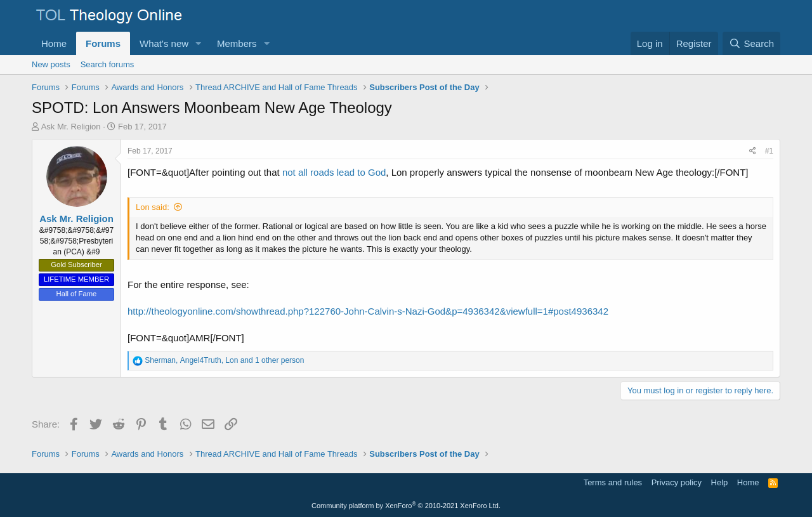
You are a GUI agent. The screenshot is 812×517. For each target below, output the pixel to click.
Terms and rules (613, 482)
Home (54, 43)
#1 (769, 151)
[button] (199, 43)
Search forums (108, 64)
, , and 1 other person (224, 360)
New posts (51, 64)
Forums (103, 43)
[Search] (751, 43)
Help (720, 482)
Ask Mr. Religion (71, 127)
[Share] (753, 151)
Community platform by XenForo (406, 506)
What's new (164, 43)
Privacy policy (677, 482)
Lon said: (153, 207)
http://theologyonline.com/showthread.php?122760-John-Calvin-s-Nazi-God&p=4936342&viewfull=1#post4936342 (368, 311)
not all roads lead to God (334, 172)
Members (237, 43)
